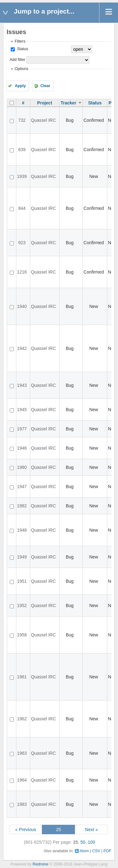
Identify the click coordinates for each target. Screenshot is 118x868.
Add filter (17, 60)
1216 (22, 272)
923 (22, 243)
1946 (22, 448)
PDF (107, 851)
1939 (22, 176)
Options (21, 69)
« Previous (25, 830)
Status (22, 49)
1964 (22, 780)
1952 (22, 605)
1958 (22, 635)
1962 (22, 719)
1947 (22, 487)
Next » (91, 830)
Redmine (40, 864)
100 (91, 842)
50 (83, 842)
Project (45, 103)
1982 (22, 506)
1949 (22, 557)
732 (22, 120)
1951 (22, 581)
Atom (84, 851)
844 (22, 208)
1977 (22, 429)
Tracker (69, 103)
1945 (22, 410)
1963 (22, 753)
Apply (20, 86)
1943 (22, 385)
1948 (22, 530)
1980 (22, 467)
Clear (45, 86)
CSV (96, 851)
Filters (20, 41)
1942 (22, 348)
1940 (22, 306)
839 (22, 150)
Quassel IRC (43, 120)
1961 (22, 677)
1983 (22, 804)
